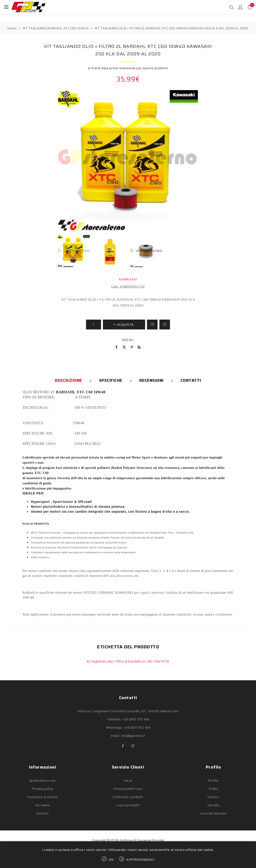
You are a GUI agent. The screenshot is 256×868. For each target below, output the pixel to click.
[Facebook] (123, 746)
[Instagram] (133, 746)
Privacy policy (43, 789)
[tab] (68, 380)
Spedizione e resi (43, 781)
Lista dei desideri (213, 813)
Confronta (152, 325)
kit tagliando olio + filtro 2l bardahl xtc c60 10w (124, 661)
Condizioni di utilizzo (43, 797)
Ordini (213, 789)
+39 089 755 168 (136, 719)
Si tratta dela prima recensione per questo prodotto (128, 68)
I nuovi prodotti (128, 805)
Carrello (213, 805)
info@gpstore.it (133, 736)
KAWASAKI (128, 279)
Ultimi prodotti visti (128, 789)
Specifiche (111, 380)
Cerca (128, 781)
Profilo (213, 781)
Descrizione (68, 380)
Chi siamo (43, 805)
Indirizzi (213, 797)
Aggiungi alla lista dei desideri (165, 325)
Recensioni (151, 380)
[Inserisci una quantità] (94, 325)
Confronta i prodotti (128, 797)
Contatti (191, 380)
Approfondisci (140, 860)
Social (128, 340)
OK (111, 860)
